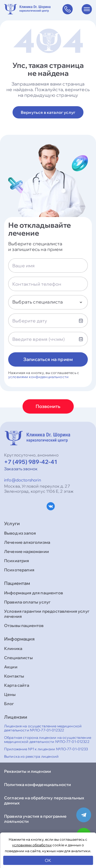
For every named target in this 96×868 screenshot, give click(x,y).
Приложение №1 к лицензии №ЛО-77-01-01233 (46, 749)
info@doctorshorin (23, 480)
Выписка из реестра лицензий (31, 756)
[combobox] (48, 302)
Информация (19, 639)
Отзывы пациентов (24, 625)
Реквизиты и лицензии (28, 771)
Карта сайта (17, 685)
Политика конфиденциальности (38, 785)
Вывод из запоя (20, 533)
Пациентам (17, 583)
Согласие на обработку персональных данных (44, 800)
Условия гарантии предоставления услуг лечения (47, 614)
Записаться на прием (48, 359)
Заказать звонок (21, 469)
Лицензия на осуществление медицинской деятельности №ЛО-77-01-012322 (43, 728)
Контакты (14, 676)
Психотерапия (19, 570)
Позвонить (48, 406)
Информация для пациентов (34, 593)
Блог (9, 704)
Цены (10, 694)
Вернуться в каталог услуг (48, 112)
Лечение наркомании (26, 551)
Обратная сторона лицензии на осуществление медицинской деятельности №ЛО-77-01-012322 (48, 740)
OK (48, 860)
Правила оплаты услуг (27, 602)
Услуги (12, 524)
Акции (11, 667)
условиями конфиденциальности (38, 377)
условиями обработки (32, 845)
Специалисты (18, 658)
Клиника (13, 648)
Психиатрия (17, 561)
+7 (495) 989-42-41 (31, 462)
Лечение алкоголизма (27, 542)
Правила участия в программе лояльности (35, 819)
